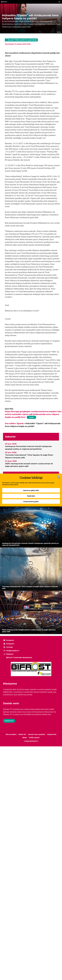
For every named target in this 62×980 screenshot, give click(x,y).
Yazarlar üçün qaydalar (37, 734)
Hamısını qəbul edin (31, 491)
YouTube (9, 647)
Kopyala (31, 417)
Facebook (10, 640)
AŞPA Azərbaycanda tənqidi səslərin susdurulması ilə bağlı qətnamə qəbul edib (29, 465)
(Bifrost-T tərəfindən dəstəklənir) (19, 657)
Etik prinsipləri (11, 734)
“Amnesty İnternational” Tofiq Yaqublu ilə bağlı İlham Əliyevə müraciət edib (29, 456)
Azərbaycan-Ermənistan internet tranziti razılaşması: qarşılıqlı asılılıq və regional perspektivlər (28, 448)
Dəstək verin (9, 721)
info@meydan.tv (13, 651)
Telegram (10, 654)
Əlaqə (25, 738)
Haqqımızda (52, 734)
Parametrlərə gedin (31, 502)
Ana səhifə (10, 423)
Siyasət (20, 423)
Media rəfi (22, 734)
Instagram (10, 644)
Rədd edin (31, 496)
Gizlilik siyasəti (34, 738)
